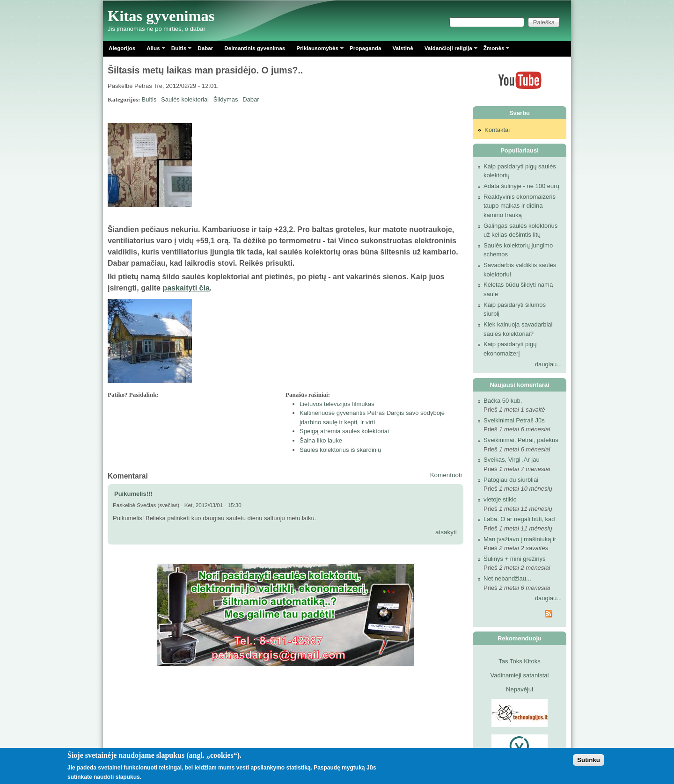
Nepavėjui (520, 689)
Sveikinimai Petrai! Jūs (514, 420)
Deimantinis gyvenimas (255, 48)
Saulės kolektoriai (185, 99)
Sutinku (589, 760)
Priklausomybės (317, 50)
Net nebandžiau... (507, 578)
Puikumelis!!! (133, 494)
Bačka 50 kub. (503, 401)
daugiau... (548, 364)
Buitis (179, 50)
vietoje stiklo (500, 499)
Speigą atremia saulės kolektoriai (344, 431)
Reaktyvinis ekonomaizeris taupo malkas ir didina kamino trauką (520, 206)
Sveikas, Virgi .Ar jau (512, 460)
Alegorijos (122, 48)
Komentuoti (446, 475)
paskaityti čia (186, 288)
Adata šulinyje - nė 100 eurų (521, 186)
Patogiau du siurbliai (511, 480)
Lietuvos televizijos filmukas (337, 404)
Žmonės (494, 50)
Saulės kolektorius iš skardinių (340, 450)
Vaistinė (403, 48)
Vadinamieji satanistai (520, 675)
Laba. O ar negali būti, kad (519, 519)
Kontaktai (497, 130)
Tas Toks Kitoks (519, 661)
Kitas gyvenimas (161, 16)
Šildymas (226, 99)
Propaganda (366, 48)
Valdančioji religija (448, 50)
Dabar (205, 48)
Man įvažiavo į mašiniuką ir (520, 539)
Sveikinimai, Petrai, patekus (521, 440)
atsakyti (446, 532)
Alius (153, 50)
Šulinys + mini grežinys (515, 559)
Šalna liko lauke (321, 440)
